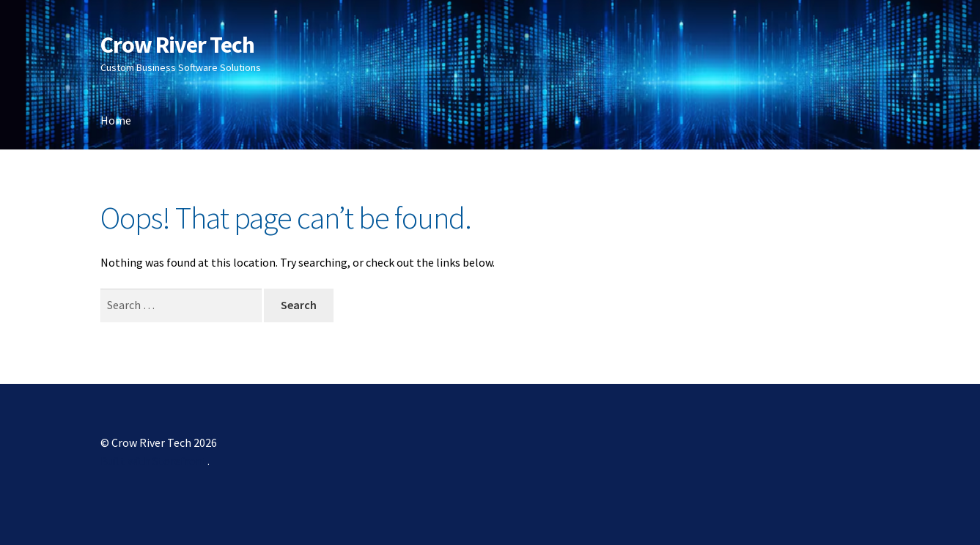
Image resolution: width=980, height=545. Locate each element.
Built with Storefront (154, 461)
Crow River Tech (177, 45)
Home (116, 120)
